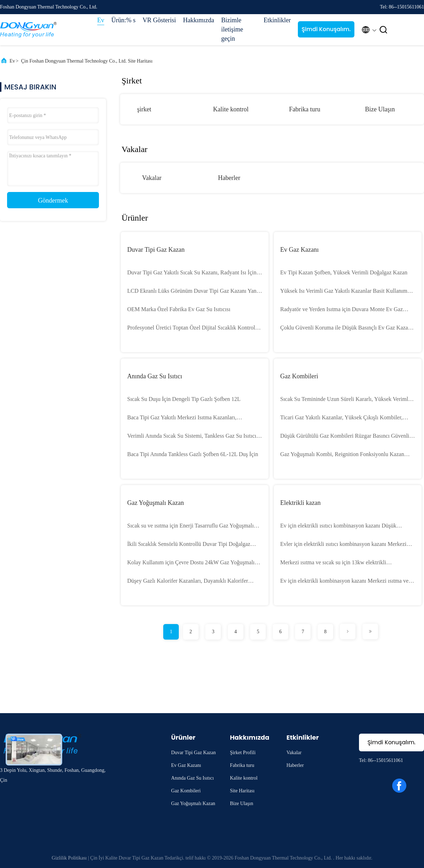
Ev (101, 20)
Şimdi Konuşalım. (326, 29)
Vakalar (152, 178)
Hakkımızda (199, 20)
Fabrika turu (305, 109)
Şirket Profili (243, 753)
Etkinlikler (277, 20)
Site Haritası (242, 791)
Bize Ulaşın (380, 109)
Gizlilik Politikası (69, 858)
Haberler (229, 178)
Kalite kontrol (231, 109)
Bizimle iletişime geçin (232, 29)
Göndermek (53, 200)
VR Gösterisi (160, 20)
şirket (144, 109)
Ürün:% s (123, 20)
